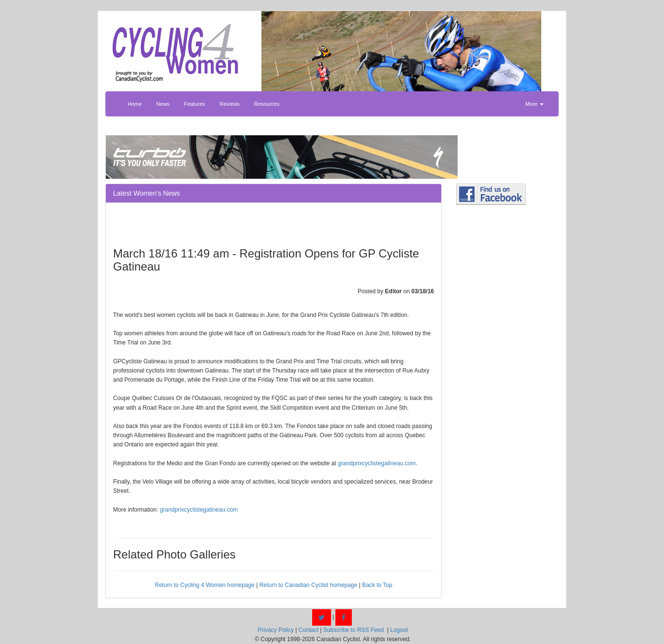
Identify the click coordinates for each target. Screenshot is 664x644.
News (163, 104)
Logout (399, 630)
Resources (267, 104)
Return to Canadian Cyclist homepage (309, 585)
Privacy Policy (276, 630)
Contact (309, 630)
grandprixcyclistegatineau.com (377, 463)
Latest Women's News (147, 193)
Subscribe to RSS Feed (354, 630)
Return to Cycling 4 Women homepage (205, 585)
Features (195, 104)
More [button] (534, 104)
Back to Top (377, 585)
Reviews (230, 104)
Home (135, 104)
